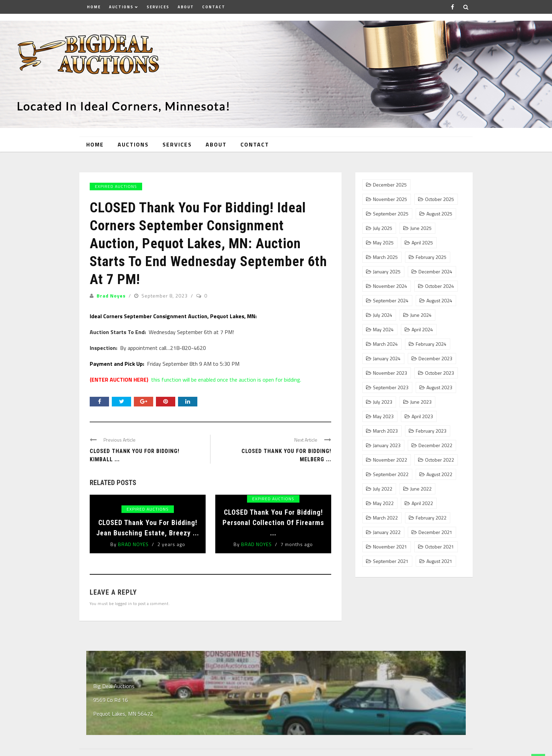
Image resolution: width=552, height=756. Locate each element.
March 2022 (385, 518)
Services (158, 7)
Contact (214, 7)
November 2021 (390, 547)
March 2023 (385, 431)
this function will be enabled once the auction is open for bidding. (195, 380)
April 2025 (422, 243)
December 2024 (435, 272)
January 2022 (387, 532)
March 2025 (385, 257)
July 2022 (383, 489)
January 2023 (387, 445)
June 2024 (421, 315)
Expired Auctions (116, 186)
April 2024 (422, 330)
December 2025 (390, 185)
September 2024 (391, 301)
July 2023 (383, 402)
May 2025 (383, 243)
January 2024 (387, 359)
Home (94, 7)
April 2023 (422, 416)
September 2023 (391, 387)
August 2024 (439, 301)
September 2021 (391, 561)
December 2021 (435, 532)
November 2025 (390, 199)
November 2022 (390, 460)
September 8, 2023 (165, 296)
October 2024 (440, 286)
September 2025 (391, 214)
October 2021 (440, 547)
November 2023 (390, 373)
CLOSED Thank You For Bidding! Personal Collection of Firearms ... (273, 523)
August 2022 (439, 474)
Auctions (121, 7)
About (186, 7)
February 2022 (431, 518)
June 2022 (421, 489)
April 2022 (422, 503)
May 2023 (383, 416)
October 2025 (440, 199)
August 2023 (439, 387)
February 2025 (431, 257)
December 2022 (435, 445)
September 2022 (391, 474)
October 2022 (440, 460)
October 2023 (440, 373)
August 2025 (439, 214)
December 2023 (435, 359)
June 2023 (421, 402)
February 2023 (431, 431)
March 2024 (385, 344)
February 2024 (431, 344)
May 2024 (383, 330)
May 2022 (383, 503)
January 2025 (387, 272)
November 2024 (390, 286)
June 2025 (421, 228)
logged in (124, 603)
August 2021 (439, 561)
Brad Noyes (111, 296)
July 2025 (383, 228)
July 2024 (383, 315)
